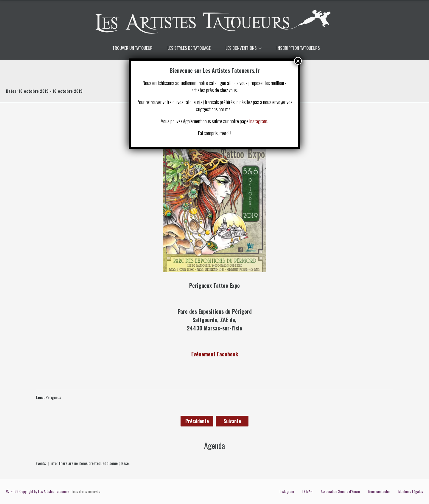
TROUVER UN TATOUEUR (132, 48)
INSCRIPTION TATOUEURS (298, 48)
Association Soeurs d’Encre (340, 491)
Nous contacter (379, 491)
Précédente (197, 421)
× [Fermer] (298, 61)
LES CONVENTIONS (241, 48)
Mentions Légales (411, 491)
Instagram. (259, 121)
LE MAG (307, 491)
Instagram (287, 491)
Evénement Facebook (215, 354)
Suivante (232, 421)
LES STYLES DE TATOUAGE (189, 48)
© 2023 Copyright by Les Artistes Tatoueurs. (38, 491)
